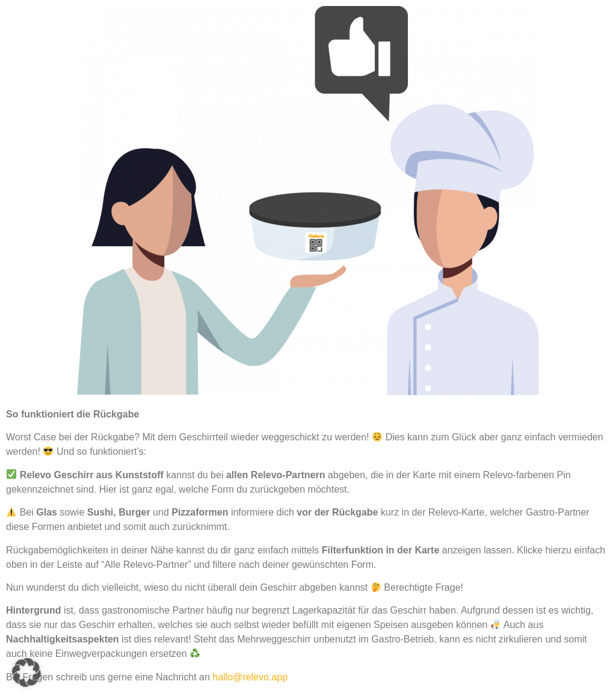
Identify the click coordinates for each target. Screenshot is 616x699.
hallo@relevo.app (250, 677)
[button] (26, 673)
